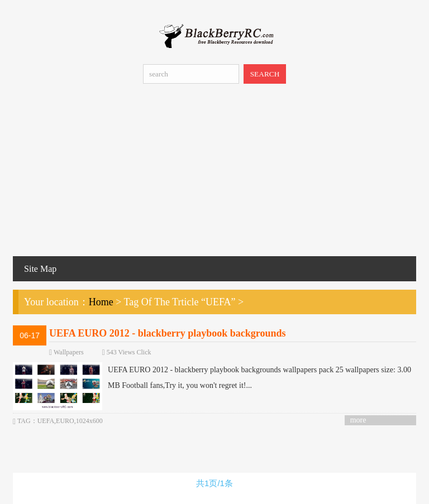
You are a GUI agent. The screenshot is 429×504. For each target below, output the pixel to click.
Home (101, 302)
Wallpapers (69, 352)
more (358, 420)
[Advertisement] (214, 172)
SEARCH (265, 74)
